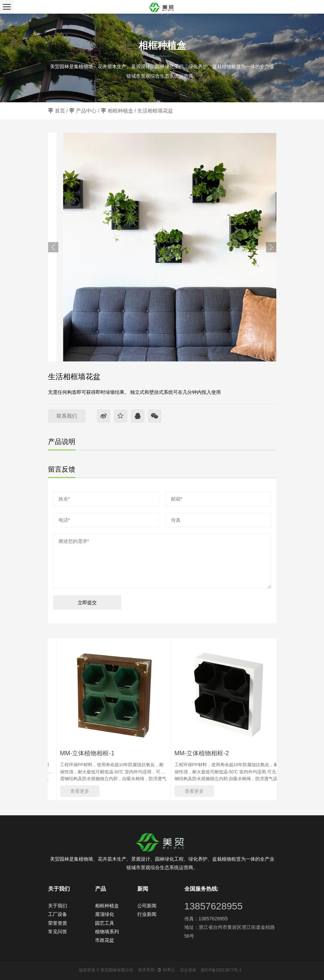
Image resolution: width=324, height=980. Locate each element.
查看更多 (90, 791)
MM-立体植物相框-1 (97, 753)
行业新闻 (147, 914)
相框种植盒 (120, 111)
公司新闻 (147, 906)
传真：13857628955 (206, 919)
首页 (60, 111)
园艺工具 (105, 923)
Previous (53, 247)
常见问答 (58, 932)
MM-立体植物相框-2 (212, 753)
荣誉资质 (58, 923)
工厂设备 (58, 914)
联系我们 (67, 416)
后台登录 (188, 970)
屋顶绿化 (105, 914)
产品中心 (86, 111)
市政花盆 (105, 940)
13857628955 (213, 906)
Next (271, 247)
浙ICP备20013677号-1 (221, 970)
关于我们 (58, 906)
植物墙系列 (107, 932)
